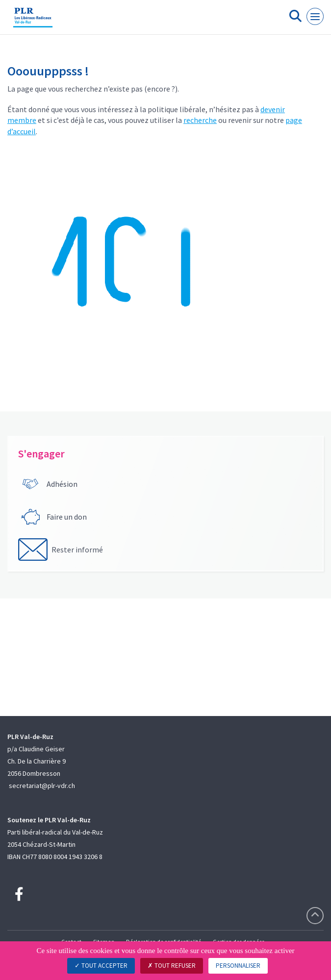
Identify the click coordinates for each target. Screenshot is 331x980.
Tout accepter (101, 966)
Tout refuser (172, 966)
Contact (71, 942)
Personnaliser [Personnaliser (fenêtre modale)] (238, 966)
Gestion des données (239, 942)
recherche (200, 120)
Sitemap (104, 942)
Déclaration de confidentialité (164, 942)
